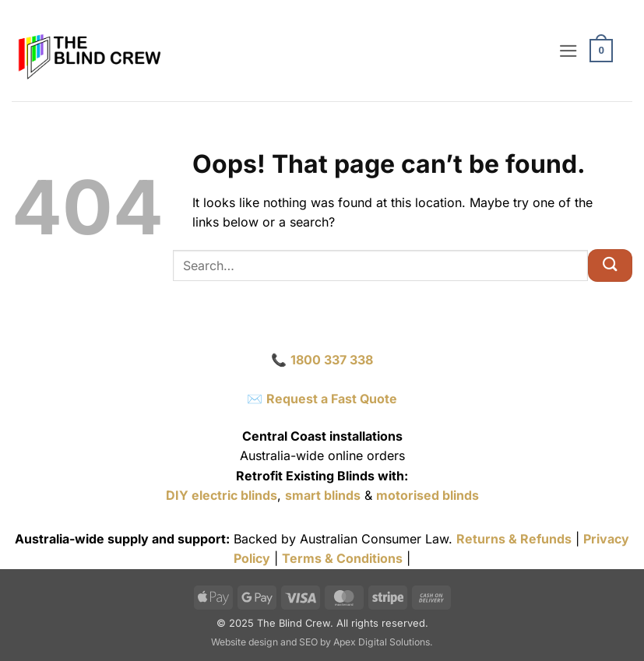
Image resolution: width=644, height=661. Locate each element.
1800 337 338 (332, 360)
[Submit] (610, 265)
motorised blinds (428, 495)
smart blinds (323, 495)
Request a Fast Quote (332, 399)
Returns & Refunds (514, 539)
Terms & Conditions (342, 558)
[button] (571, 50)
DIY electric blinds (222, 495)
